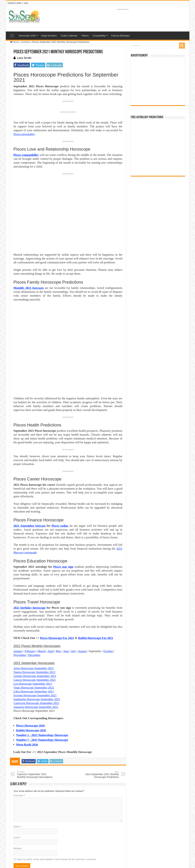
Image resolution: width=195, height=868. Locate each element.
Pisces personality (24, 134)
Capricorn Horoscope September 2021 (36, 665)
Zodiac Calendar (69, 36)
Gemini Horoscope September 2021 (35, 637)
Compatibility (99, 36)
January (18, 613)
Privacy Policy (76, 846)
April (51, 613)
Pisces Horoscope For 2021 (57, 599)
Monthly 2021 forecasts (29, 288)
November (20, 617)
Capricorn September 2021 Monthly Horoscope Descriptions (35, 736)
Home (12, 35)
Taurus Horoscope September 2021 (35, 634)
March (42, 613)
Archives (25, 42)
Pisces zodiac (60, 487)
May (59, 613)
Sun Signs (15, 846)
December (34, 617)
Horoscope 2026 (27, 36)
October (108, 613)
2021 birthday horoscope (30, 569)
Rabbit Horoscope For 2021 (96, 599)
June (66, 613)
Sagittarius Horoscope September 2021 (37, 661)
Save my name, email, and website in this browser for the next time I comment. (57, 821)
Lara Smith (24, 58)
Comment (19, 757)
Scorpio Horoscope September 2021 (35, 657)
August (82, 613)
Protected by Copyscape (111, 846)
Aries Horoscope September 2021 (34, 630)
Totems (85, 36)
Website (18, 810)
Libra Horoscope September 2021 (34, 653)
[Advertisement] (158, 81)
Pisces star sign (63, 528)
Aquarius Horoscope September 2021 (36, 668)
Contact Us (91, 846)
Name (17, 788)
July (73, 613)
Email (17, 799)
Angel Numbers (49, 36)
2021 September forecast (30, 487)
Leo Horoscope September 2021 (33, 645)
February (30, 613)
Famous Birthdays (120, 36)
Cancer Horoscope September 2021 (35, 641)
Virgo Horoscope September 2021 (34, 649)
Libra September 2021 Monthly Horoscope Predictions (101, 736)
